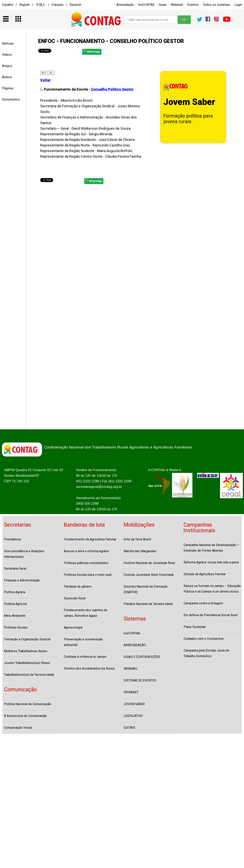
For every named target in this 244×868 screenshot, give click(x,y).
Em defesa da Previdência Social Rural (211, 615)
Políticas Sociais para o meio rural (88, 575)
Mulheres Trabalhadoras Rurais (26, 651)
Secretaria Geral (15, 569)
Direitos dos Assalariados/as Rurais (89, 668)
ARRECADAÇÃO (135, 645)
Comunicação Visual (18, 728)
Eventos (193, 5)
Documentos (11, 99)
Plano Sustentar (195, 627)
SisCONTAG (146, 5)
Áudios (7, 77)
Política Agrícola (15, 604)
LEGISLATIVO (133, 716)
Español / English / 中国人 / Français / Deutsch (42, 5)
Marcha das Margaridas (140, 551)
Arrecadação (125, 5)
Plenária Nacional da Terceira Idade (148, 604)
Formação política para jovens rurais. (188, 119)
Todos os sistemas (216, 5)
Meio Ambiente (15, 616)
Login (238, 5)
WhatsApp (91, 51)
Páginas (8, 88)
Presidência (12, 539)
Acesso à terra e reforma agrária (86, 551)
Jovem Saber (189, 102)
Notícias (8, 43)
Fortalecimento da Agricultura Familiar (90, 539)
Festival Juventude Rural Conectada (149, 575)
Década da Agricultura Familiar (205, 574)
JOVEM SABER (134, 704)
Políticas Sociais (16, 627)
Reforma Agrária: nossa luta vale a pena (211, 562)
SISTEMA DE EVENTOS (140, 680)
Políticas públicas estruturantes (86, 563)
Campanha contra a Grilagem (203, 603)
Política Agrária (15, 592)
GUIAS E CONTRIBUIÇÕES (142, 657)
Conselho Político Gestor (112, 89)
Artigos (7, 66)
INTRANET (131, 692)
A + (44, 73)
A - (51, 73)
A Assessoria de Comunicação (25, 716)
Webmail (177, 5)
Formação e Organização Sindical (27, 639)
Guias (163, 5)
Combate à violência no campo (85, 657)
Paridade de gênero (78, 586)
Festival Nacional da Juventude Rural (149, 563)
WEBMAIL (131, 669)
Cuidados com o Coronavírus (204, 639)
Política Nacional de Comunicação (28, 704)
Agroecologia (73, 627)
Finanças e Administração (22, 580)
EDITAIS (129, 728)
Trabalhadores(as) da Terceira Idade (29, 675)
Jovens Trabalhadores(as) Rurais (27, 663)
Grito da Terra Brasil (137, 539)
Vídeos (7, 55)
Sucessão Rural (75, 598)
